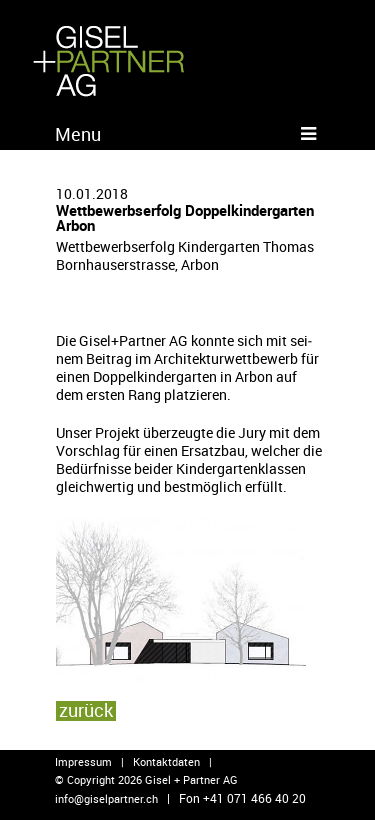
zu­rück (86, 710)
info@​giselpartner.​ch (106, 798)
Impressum (83, 761)
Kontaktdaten (166, 761)
